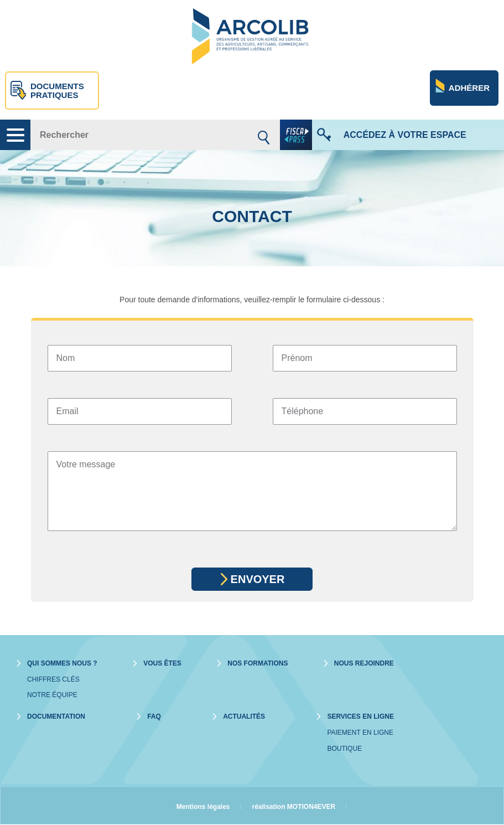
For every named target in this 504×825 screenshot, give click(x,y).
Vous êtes (162, 663)
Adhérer (469, 88)
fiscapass (296, 135)
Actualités (244, 716)
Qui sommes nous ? (62, 663)
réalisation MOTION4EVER (294, 807)
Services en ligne (360, 716)
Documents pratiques (57, 91)
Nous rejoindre (364, 663)
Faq (154, 716)
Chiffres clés (53, 679)
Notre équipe (52, 695)
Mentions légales (203, 807)
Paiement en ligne (360, 733)
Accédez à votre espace (405, 135)
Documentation (56, 716)
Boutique (344, 749)
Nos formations (258, 663)
